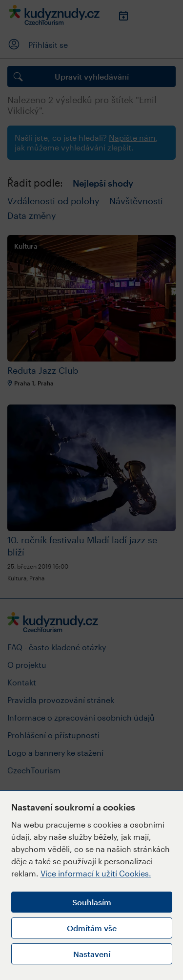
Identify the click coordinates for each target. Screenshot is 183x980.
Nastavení (92, 954)
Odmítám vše (92, 928)
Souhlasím (92, 902)
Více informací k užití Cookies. (96, 873)
